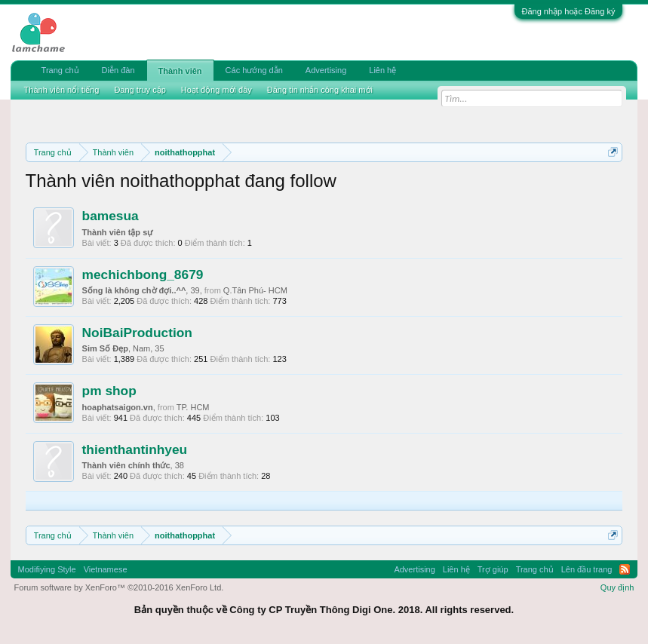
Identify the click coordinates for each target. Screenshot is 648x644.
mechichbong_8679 (143, 274)
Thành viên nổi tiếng (62, 90)
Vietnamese (106, 569)
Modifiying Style (47, 569)
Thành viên (180, 71)
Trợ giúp (493, 569)
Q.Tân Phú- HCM (255, 290)
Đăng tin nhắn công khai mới (320, 90)
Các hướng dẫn (254, 70)
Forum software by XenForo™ (119, 587)
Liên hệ (382, 70)
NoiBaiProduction (137, 333)
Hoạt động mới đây (217, 90)
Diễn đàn (118, 70)
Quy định (617, 587)
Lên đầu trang (587, 569)
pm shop (109, 391)
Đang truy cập (140, 90)
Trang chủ (60, 70)
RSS (625, 569)
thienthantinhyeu (135, 449)
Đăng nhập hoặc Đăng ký (569, 11)
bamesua (111, 216)
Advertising (326, 70)
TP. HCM (193, 407)
